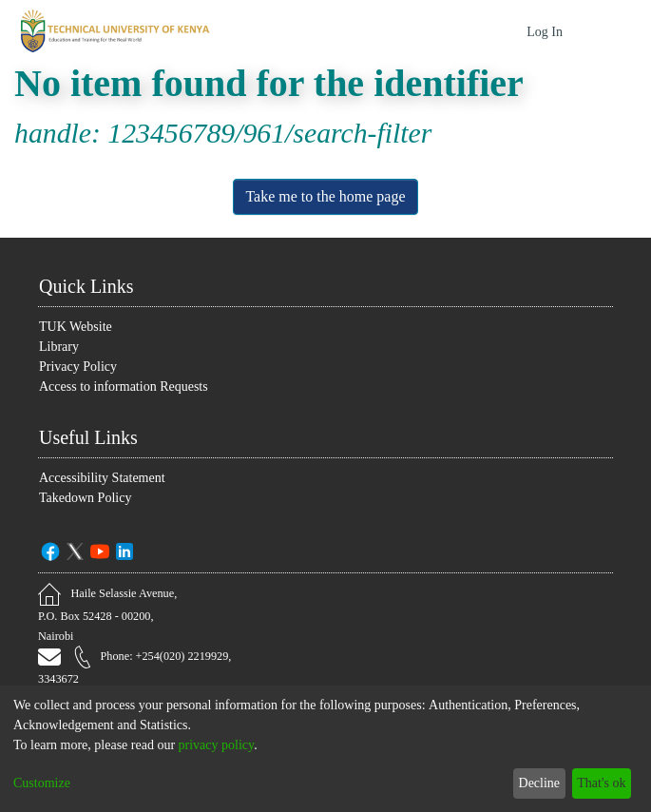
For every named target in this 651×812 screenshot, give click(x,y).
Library (59, 346)
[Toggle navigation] (610, 31)
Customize (46, 783)
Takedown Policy (89, 497)
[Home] (112, 31)
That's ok (597, 783)
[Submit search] (484, 31)
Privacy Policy (78, 366)
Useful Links (95, 436)
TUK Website (77, 326)
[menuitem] (510, 32)
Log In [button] (546, 32)
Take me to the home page (325, 197)
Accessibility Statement (109, 477)
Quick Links (90, 285)
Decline (528, 783)
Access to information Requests (136, 386)
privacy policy (249, 745)
